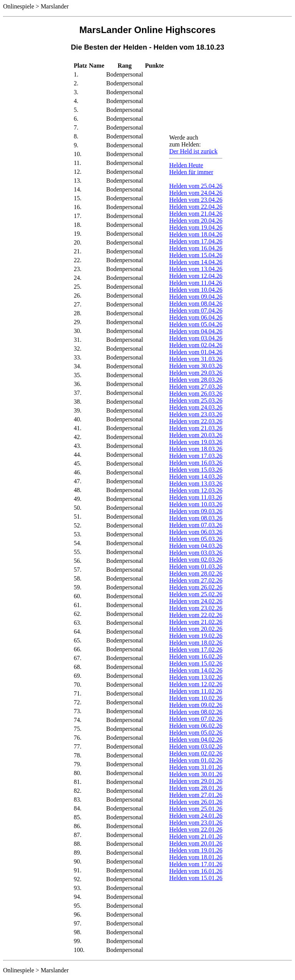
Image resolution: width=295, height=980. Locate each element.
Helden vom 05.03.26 (196, 539)
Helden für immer (191, 172)
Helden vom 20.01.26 (196, 843)
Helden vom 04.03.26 (196, 546)
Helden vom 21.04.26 (196, 214)
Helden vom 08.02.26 (196, 712)
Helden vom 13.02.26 (196, 677)
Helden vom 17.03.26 (196, 456)
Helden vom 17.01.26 (196, 864)
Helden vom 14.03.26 (196, 477)
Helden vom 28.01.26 (196, 788)
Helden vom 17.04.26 (196, 241)
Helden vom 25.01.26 (196, 809)
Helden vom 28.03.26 (196, 380)
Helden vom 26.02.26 (196, 587)
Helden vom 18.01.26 (196, 857)
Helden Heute (186, 165)
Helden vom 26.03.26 (196, 393)
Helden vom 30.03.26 (196, 366)
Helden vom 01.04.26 (196, 352)
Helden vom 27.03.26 (196, 387)
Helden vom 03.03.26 (196, 553)
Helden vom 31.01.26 (196, 767)
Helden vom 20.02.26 (196, 629)
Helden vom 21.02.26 (196, 622)
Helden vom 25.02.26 (196, 594)
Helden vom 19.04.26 (196, 227)
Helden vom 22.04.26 (196, 207)
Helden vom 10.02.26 (196, 698)
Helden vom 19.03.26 (196, 442)
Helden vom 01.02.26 (196, 760)
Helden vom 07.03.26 (196, 525)
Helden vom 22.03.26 (196, 421)
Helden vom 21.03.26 (196, 428)
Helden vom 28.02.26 (196, 573)
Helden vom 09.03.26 (196, 511)
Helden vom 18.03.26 (196, 449)
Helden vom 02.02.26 (196, 753)
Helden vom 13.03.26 (196, 483)
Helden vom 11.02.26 (196, 691)
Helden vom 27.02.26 (196, 580)
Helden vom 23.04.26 (196, 200)
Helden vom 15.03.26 (196, 470)
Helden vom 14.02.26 (196, 670)
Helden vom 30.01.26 (196, 774)
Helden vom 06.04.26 (196, 317)
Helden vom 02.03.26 (196, 560)
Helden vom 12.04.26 (196, 276)
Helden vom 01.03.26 (196, 567)
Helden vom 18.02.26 (196, 643)
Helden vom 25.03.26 (196, 400)
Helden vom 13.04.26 (196, 269)
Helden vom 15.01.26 (196, 878)
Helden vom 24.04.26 (196, 193)
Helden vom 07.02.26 (196, 719)
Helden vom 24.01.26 (196, 816)
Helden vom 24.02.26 (196, 601)
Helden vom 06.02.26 (196, 726)
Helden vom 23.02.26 (196, 608)
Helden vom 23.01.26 (196, 823)
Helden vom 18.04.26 (196, 234)
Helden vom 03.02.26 (196, 746)
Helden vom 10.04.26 (196, 290)
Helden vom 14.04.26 (196, 262)
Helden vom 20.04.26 (196, 220)
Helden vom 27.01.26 (196, 795)
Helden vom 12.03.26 (196, 490)
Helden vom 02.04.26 (196, 345)
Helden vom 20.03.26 (196, 435)
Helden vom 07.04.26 (196, 310)
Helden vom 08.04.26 (196, 304)
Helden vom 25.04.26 (196, 186)
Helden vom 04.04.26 (196, 331)
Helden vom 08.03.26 (196, 518)
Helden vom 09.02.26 (196, 705)
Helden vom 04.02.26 (196, 740)
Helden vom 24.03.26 (196, 407)
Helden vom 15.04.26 (196, 255)
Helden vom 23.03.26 (196, 414)
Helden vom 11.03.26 (196, 497)
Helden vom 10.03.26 (196, 504)
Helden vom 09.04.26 (196, 297)
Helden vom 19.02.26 (196, 636)
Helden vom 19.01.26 (196, 850)
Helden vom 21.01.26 (196, 836)
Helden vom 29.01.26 (196, 781)
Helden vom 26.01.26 (196, 802)
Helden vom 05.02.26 (196, 733)
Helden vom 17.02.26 (196, 650)
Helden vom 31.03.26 (196, 359)
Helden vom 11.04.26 (196, 283)
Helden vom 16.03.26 (196, 463)
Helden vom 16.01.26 (196, 871)
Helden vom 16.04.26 (196, 248)
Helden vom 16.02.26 (196, 656)
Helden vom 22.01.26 (196, 829)
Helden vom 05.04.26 (196, 324)
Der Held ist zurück (193, 151)
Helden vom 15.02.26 (196, 663)
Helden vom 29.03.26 (196, 373)
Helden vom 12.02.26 (196, 684)
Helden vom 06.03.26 (196, 532)
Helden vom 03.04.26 (196, 338)
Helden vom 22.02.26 (196, 615)
